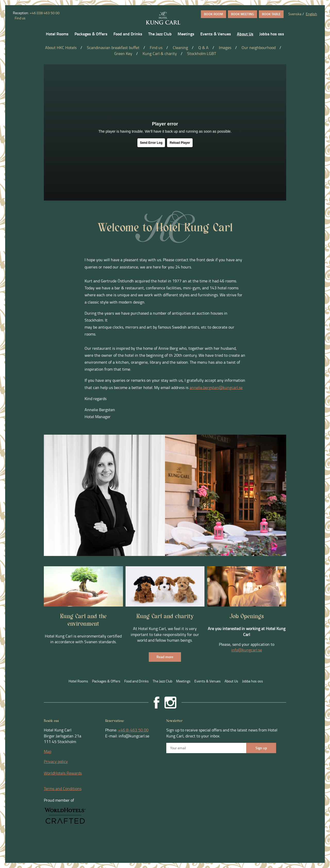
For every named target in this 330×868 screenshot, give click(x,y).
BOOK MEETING (242, 14)
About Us (245, 34)
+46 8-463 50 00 (133, 730)
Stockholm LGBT (202, 53)
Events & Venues (216, 34)
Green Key (123, 53)
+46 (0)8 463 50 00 (45, 13)
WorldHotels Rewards (63, 773)
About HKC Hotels (61, 47)
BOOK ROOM (213, 14)
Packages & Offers (91, 34)
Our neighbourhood (259, 47)
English (311, 14)
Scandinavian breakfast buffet (113, 47)
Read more (165, 657)
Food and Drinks (128, 34)
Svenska (295, 14)
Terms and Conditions (63, 789)
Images (225, 47)
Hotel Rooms (57, 34)
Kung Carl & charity (160, 53)
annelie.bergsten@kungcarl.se (216, 387)
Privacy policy (56, 761)
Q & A (203, 47)
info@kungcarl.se (247, 650)
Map (48, 751)
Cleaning (180, 47)
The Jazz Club (160, 34)
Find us (20, 18)
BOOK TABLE (271, 14)
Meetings (186, 34)
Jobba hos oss (272, 34)
